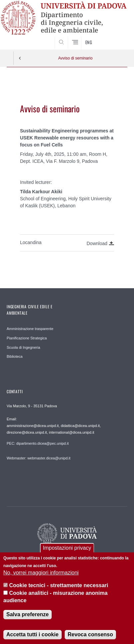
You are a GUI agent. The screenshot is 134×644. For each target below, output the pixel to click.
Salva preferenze (27, 617)
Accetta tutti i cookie (32, 637)
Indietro (20, 58)
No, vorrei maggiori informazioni (41, 575)
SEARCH (116, 37)
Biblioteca (15, 356)
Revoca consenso (90, 637)
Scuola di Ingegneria (23, 347)
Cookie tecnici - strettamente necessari (59, 588)
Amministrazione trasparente (30, 329)
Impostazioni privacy (67, 551)
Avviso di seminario (75, 58)
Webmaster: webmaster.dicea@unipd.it (38, 458)
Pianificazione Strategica (27, 338)
